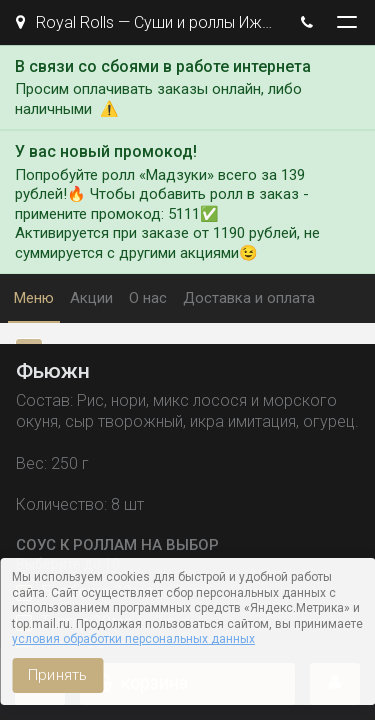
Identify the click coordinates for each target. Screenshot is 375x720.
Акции (91, 298)
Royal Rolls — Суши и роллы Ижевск (147, 22)
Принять (57, 675)
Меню (34, 298)
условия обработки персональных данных (133, 639)
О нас (148, 298)
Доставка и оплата (249, 298)
